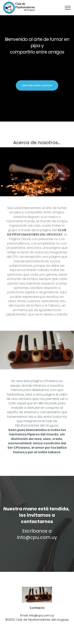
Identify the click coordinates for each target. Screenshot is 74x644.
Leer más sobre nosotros (37, 85)
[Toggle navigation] (68, 8)
